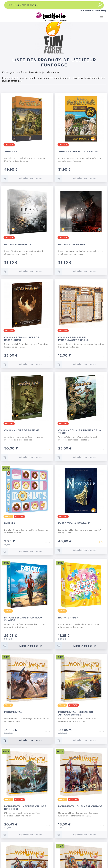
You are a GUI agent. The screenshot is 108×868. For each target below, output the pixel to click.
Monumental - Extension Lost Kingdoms (25, 808)
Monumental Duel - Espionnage (80, 806)
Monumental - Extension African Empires (76, 713)
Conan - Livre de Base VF (22, 430)
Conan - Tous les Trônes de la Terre (80, 432)
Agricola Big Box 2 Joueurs (78, 152)
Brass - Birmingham (18, 245)
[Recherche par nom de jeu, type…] (54, 5)
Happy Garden (68, 618)
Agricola (11, 152)
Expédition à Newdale (74, 523)
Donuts (10, 523)
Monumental (13, 712)
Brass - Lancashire (72, 245)
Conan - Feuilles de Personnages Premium (74, 339)
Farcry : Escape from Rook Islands (23, 619)
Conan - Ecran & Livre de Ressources (22, 339)
